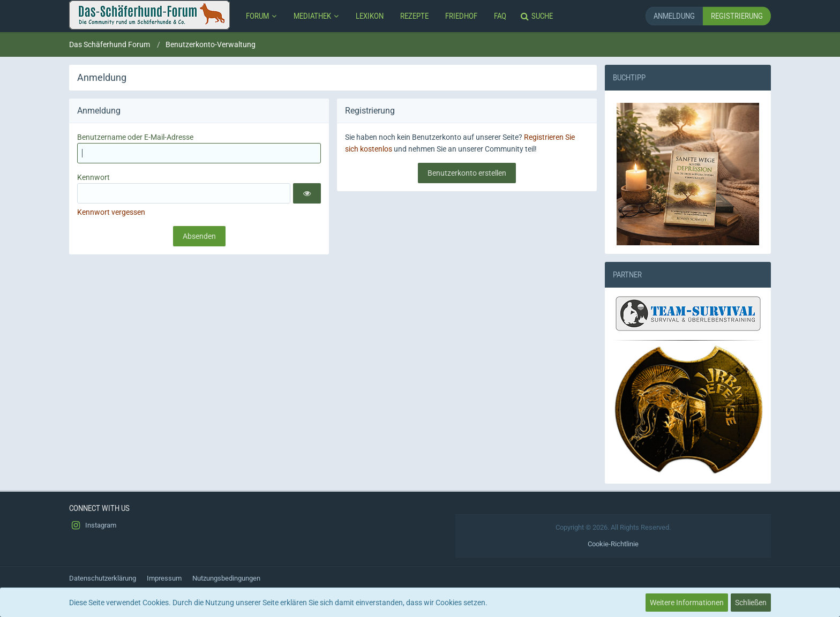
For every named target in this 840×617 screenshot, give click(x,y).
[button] (307, 193)
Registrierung (737, 16)
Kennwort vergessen (111, 212)
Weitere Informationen (687, 603)
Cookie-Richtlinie (613, 544)
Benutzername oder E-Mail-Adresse (135, 137)
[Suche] (538, 16)
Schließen (751, 603)
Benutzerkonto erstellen (467, 173)
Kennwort (93, 177)
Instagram (93, 525)
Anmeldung (674, 16)
